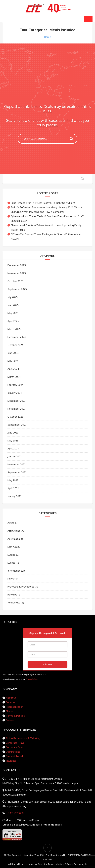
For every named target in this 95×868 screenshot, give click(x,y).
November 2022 (17, 464)
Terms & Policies (15, 716)
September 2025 (17, 289)
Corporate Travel (16, 743)
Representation (15, 707)
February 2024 (15, 385)
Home (48, 37)
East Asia (13, 547)
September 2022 (17, 472)
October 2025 (15, 281)
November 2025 (17, 273)
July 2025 (13, 297)
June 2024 (13, 353)
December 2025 (17, 265)
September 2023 (17, 425)
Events (11, 563)
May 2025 (13, 313)
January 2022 (15, 496)
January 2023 (15, 456)
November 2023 (17, 409)
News (11, 579)
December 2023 (17, 401)
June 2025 (13, 305)
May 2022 (13, 480)
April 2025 (13, 321)
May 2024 (13, 361)
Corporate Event (15, 747)
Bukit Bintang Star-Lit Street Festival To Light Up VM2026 (43, 203)
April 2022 (13, 488)
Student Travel (14, 756)
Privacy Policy (31, 679)
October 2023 (15, 417)
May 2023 (13, 441)
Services (11, 702)
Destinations (13, 752)
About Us (11, 698)
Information (14, 571)
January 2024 (15, 393)
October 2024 (15, 345)
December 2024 (17, 337)
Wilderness (14, 603)
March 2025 (14, 329)
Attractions (14, 531)
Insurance (11, 761)
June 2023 (13, 433)
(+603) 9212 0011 (14, 813)
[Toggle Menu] (88, 19)
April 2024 (13, 369)
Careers (10, 720)
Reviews (12, 595)
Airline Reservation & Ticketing (23, 738)
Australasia (14, 539)
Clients (10, 711)
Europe (11, 555)
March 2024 (14, 377)
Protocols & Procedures (21, 587)
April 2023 (13, 449)
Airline (11, 523)
